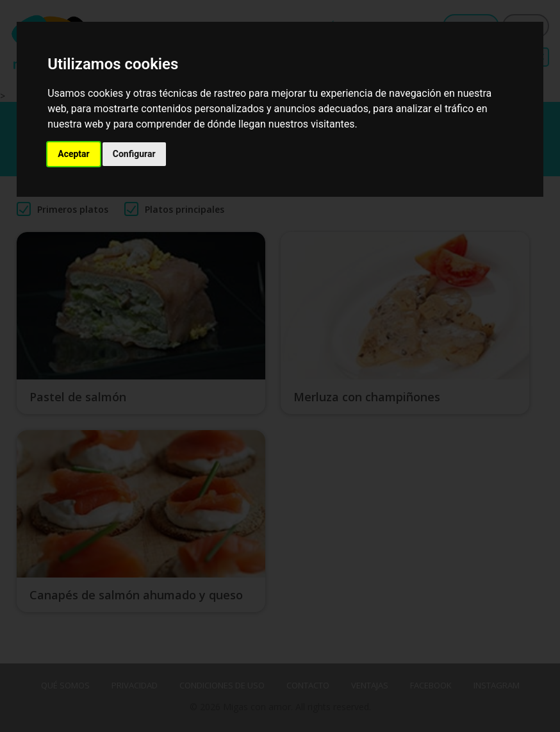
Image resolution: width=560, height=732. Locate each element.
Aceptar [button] (74, 154)
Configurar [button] (134, 154)
